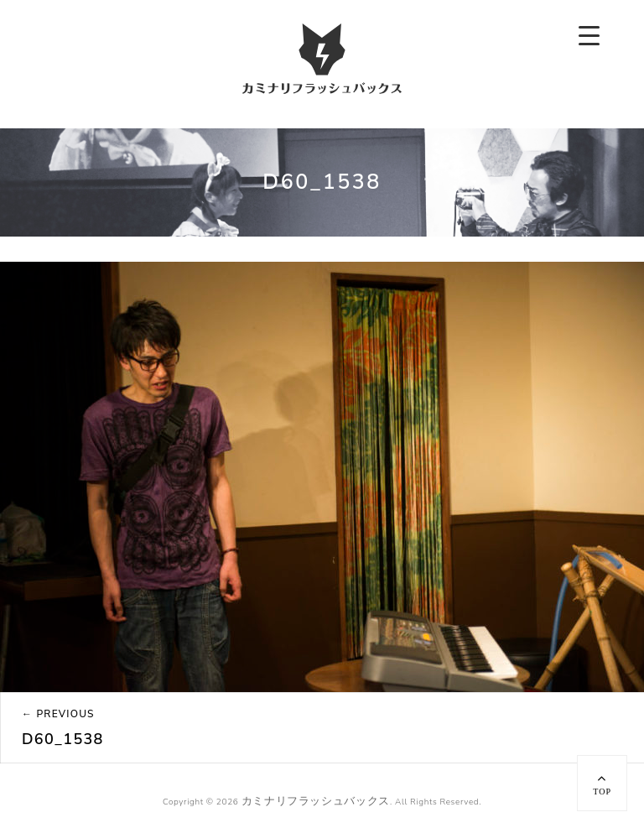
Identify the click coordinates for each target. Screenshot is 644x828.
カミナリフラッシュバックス (316, 801)
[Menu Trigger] (589, 36)
